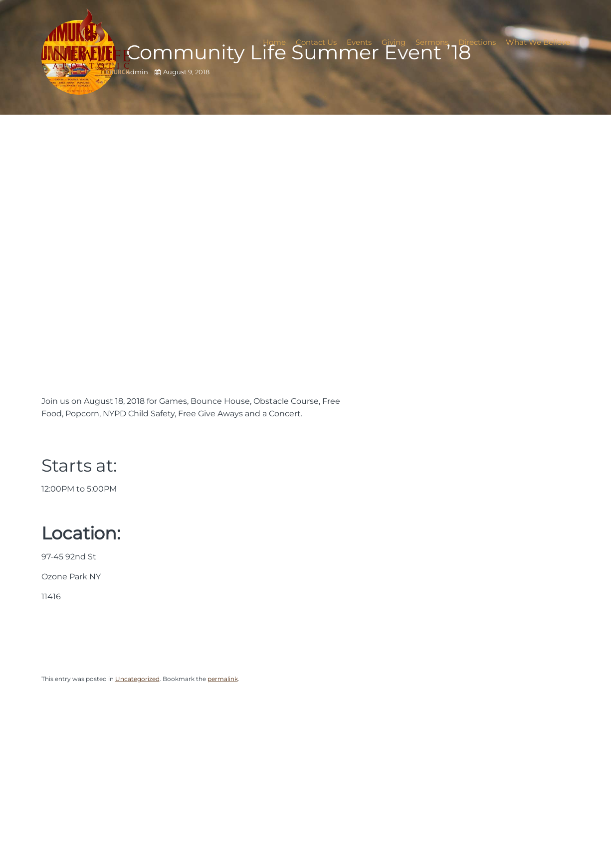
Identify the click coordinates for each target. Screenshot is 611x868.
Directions (477, 42)
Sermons (432, 42)
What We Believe (538, 42)
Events (359, 42)
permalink (223, 679)
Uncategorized (137, 679)
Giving (394, 42)
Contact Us (316, 42)
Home (274, 42)
